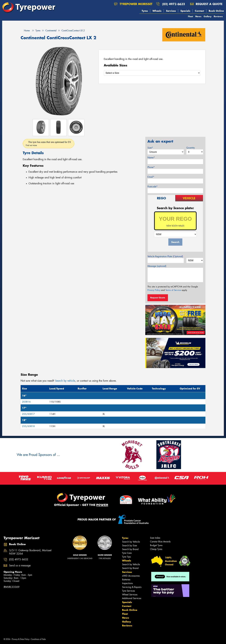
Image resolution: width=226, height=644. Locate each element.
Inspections (127, 583)
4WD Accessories (131, 576)
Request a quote (206, 4)
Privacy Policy (154, 290)
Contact (199, 11)
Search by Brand (130, 549)
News (198, 16)
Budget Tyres (156, 545)
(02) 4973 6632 (174, 4)
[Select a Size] (152, 73)
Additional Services (132, 598)
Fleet (190, 16)
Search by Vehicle (131, 542)
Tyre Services (128, 591)
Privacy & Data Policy (21, 639)
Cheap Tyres (156, 549)
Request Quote (158, 298)
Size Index (155, 538)
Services (171, 11)
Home (25, 31)
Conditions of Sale (38, 639)
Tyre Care (127, 553)
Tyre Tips (126, 557)
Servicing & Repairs (132, 587)
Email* (151, 177)
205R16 (26, 402)
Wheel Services (130, 595)
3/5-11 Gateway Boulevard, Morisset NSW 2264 (30, 552)
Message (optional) (157, 266)
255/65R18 (28, 426)
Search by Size (130, 545)
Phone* (151, 167)
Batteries (126, 580)
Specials (185, 11)
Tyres (145, 11)
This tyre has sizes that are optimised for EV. (49, 144)
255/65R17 (28, 414)
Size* (150, 148)
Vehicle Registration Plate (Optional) (165, 256)
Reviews (218, 16)
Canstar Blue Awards (160, 542)
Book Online (216, 11)
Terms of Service (173, 290)
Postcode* (152, 187)
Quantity (190, 148)
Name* (151, 158)
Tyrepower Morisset (133, 4)
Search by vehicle (65, 381)
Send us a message (20, 566)
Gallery (208, 16)
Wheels (157, 11)
